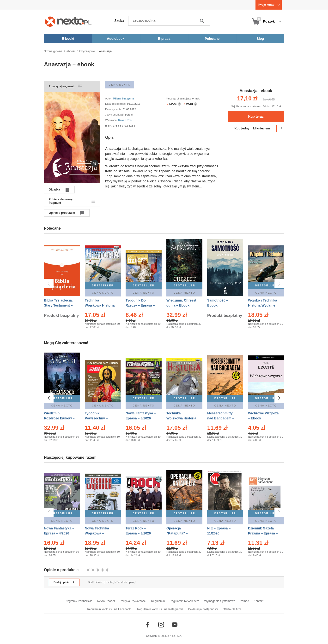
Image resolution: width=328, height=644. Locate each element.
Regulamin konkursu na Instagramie (160, 609)
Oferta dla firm (232, 609)
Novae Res (125, 120)
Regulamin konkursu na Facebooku (110, 609)
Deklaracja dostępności (203, 609)
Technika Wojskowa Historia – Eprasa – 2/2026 (100, 305)
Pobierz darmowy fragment (61, 201)
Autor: (109, 99)
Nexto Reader (106, 601)
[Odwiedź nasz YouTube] (175, 625)
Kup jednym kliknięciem (252, 128)
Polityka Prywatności (133, 601)
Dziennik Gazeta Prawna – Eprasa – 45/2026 (263, 531)
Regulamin (158, 601)
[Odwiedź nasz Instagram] (161, 625)
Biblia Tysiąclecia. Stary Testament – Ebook (58, 305)
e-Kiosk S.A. (175, 636)
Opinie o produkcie (62, 213)
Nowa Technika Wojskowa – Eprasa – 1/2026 (97, 531)
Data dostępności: (116, 104)
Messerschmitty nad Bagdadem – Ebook (221, 418)
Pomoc (244, 601)
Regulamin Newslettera (184, 601)
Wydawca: (112, 120)
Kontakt (258, 601)
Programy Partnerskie (79, 601)
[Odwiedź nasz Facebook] (148, 625)
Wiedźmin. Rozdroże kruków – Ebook (59, 418)
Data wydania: (114, 109)
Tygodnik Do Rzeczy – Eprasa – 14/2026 (140, 305)
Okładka (54, 190)
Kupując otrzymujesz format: (183, 99)
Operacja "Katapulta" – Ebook (177, 531)
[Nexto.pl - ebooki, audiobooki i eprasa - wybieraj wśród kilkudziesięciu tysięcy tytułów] (68, 21)
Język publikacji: (115, 115)
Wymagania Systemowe (220, 601)
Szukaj (119, 21)
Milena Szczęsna (123, 99)
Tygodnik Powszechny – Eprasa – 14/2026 (98, 418)
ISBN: (109, 126)
